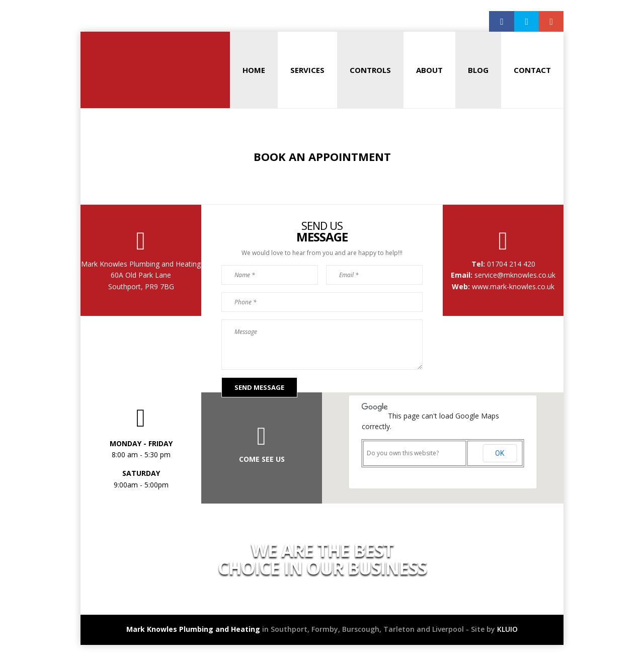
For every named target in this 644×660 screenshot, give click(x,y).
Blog (478, 70)
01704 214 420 (510, 264)
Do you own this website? (403, 453)
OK (500, 453)
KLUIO (507, 629)
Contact (532, 70)
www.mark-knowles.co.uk (513, 286)
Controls (370, 70)
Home (254, 70)
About (429, 70)
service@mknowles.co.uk (514, 275)
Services (307, 70)
